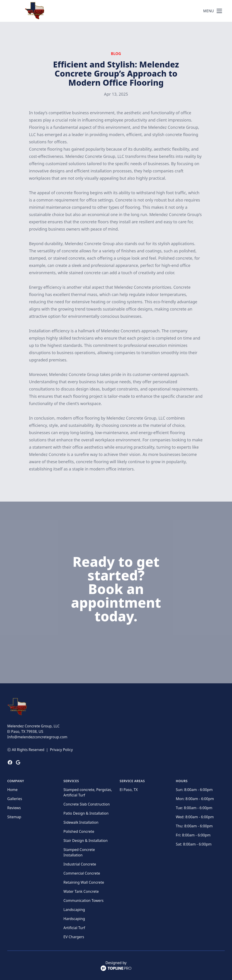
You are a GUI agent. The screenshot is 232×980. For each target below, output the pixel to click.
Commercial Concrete (82, 873)
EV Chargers (74, 937)
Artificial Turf (74, 928)
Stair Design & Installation (86, 841)
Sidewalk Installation (81, 822)
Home (12, 790)
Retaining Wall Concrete (84, 882)
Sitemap (14, 817)
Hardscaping (74, 919)
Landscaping (74, 910)
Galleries (15, 799)
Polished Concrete (79, 831)
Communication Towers (83, 900)
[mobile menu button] (219, 11)
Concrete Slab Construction (87, 804)
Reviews (14, 808)
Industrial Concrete (80, 864)
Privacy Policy (61, 750)
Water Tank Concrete (81, 891)
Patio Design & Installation (86, 813)
